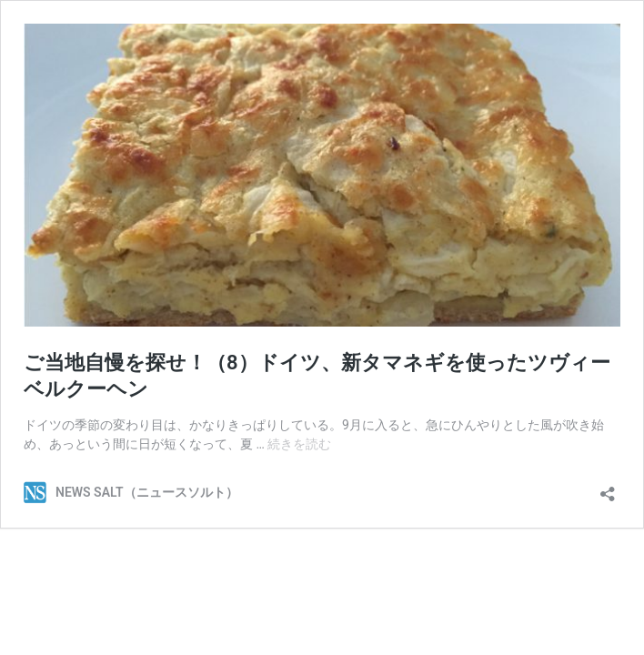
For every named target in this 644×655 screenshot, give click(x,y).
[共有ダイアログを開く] (608, 488)
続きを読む (299, 444)
